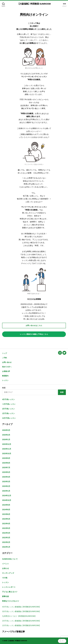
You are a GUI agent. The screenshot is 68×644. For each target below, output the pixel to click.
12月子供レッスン (9, 418)
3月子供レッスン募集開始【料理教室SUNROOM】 (21, 611)
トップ (4, 353)
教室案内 (5, 376)
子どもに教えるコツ (10, 592)
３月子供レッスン (9, 404)
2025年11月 (7, 449)
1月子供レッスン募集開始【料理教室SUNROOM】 (21, 625)
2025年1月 (6, 491)
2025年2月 (6, 486)
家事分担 (6, 596)
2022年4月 (6, 533)
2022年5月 (6, 528)
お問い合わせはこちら (34, 325)
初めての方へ (7, 367)
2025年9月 (6, 458)
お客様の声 (6, 371)
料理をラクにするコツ (11, 601)
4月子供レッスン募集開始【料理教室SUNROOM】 (21, 607)
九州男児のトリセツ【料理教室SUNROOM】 (19, 616)
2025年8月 (6, 463)
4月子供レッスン (8, 399)
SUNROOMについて (10, 559)
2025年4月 (6, 477)
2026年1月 (6, 440)
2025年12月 (7, 444)
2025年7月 (6, 468)
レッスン (5, 380)
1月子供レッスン (8, 413)
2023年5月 (6, 519)
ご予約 (4, 358)
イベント (6, 564)
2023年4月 (6, 524)
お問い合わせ (7, 362)
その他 (5, 578)
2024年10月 (7, 500)
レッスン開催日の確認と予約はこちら (34, 334)
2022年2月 (6, 542)
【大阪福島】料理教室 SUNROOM (34, 4)
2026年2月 (6, 435)
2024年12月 (7, 496)
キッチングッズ (8, 573)
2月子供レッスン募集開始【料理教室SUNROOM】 (21, 621)
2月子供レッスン (8, 409)
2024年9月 (6, 505)
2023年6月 (6, 514)
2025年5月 (6, 472)
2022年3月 (6, 538)
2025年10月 (7, 454)
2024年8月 (6, 510)
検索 (4, 388)
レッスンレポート (9, 587)
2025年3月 (6, 482)
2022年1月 (6, 547)
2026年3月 (6, 430)
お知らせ (6, 568)
